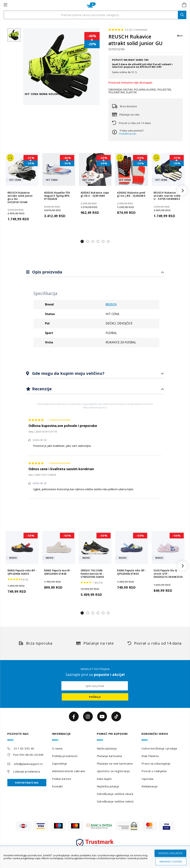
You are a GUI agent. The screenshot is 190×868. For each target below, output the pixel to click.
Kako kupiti (104, 779)
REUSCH (111, 304)
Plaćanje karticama (109, 756)
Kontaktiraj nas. (128, 134)
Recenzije (41, 389)
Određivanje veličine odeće (115, 801)
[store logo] (91, 5)
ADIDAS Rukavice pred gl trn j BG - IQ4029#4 (131, 194)
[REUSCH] (180, 37)
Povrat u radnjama (154, 771)
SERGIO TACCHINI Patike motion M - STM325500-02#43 (92, 574)
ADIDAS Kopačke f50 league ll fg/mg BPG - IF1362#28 (58, 196)
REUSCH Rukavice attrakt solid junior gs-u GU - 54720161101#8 (20, 198)
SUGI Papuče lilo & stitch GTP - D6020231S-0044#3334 (168, 574)
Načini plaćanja (107, 748)
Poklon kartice (62, 779)
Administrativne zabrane (69, 771)
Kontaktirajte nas (27, 783)
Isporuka (147, 779)
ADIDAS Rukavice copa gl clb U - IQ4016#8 (95, 194)
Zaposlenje (60, 763)
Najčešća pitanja (108, 786)
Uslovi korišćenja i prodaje (159, 748)
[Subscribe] (95, 697)
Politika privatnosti (65, 756)
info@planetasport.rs (28, 764)
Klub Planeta (150, 756)
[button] (82, 241)
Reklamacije (149, 786)
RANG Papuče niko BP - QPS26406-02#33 (22, 572)
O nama (57, 748)
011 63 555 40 (24, 748)
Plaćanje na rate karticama (115, 763)
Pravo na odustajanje (156, 763)
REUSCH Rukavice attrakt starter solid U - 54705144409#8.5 (167, 196)
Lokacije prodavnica (27, 771)
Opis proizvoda (47, 272)
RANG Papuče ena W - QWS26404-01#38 (58, 572)
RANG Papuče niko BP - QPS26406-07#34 (132, 572)
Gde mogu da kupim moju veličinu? (68, 373)
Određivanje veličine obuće (115, 794)
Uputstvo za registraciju (113, 771)
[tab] (95, 272)
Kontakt (57, 786)
